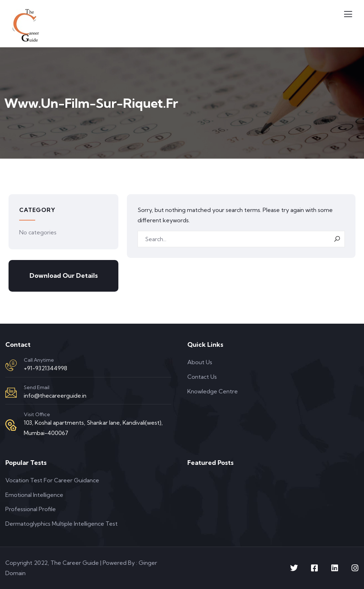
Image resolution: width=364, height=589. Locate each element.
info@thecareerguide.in (55, 396)
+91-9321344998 (45, 368)
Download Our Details (64, 275)
